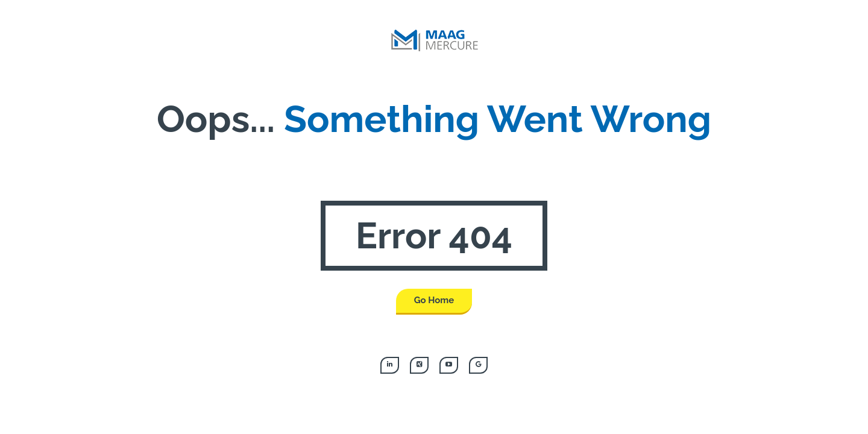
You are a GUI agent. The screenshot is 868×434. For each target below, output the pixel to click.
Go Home (434, 300)
